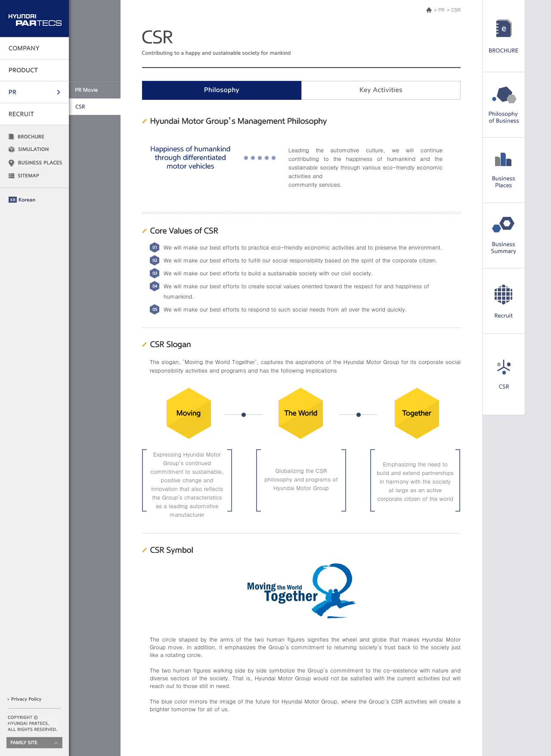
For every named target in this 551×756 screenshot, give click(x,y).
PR (441, 10)
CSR (456, 10)
